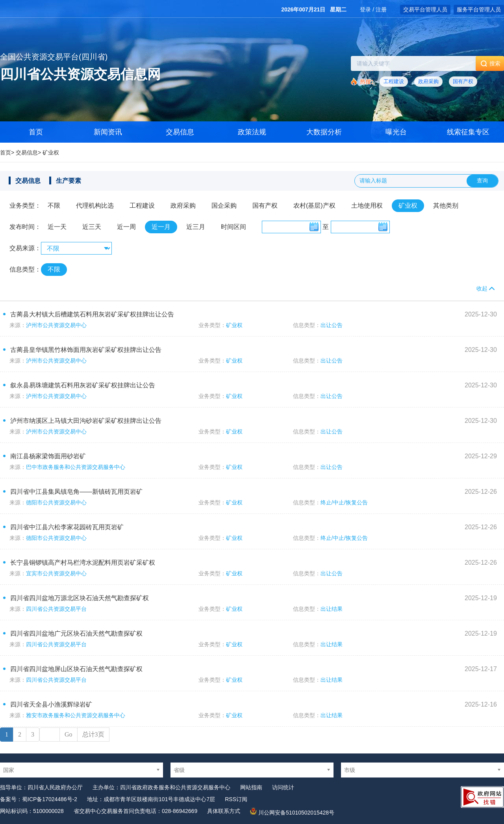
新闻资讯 (108, 132)
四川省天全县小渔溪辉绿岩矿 (51, 704)
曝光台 (396, 132)
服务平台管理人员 (479, 9)
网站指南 (251, 787)
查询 (482, 180)
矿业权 (51, 153)
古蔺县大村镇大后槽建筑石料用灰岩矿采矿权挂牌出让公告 (92, 314)
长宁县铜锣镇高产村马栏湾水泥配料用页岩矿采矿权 (83, 563)
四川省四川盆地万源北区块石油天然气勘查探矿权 (80, 598)
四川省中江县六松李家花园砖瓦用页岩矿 (67, 527)
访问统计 (283, 787)
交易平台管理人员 (425, 9)
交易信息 (180, 132)
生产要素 (69, 181)
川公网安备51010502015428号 (296, 813)
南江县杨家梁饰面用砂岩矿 (48, 456)
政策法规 (252, 132)
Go (69, 734)
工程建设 (394, 81)
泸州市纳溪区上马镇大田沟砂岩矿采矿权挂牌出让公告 (86, 421)
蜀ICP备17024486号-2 (50, 799)
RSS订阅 (236, 799)
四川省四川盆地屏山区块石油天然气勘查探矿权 (76, 669)
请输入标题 (373, 180)
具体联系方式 (224, 811)
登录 (365, 9)
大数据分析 (324, 132)
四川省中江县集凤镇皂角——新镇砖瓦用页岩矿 (76, 492)
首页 (6, 153)
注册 (381, 9)
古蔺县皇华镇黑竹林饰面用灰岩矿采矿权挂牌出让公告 (86, 350)
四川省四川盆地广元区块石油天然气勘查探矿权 (76, 633)
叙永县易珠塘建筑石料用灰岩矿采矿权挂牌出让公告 (83, 385)
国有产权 (463, 81)
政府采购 (428, 81)
